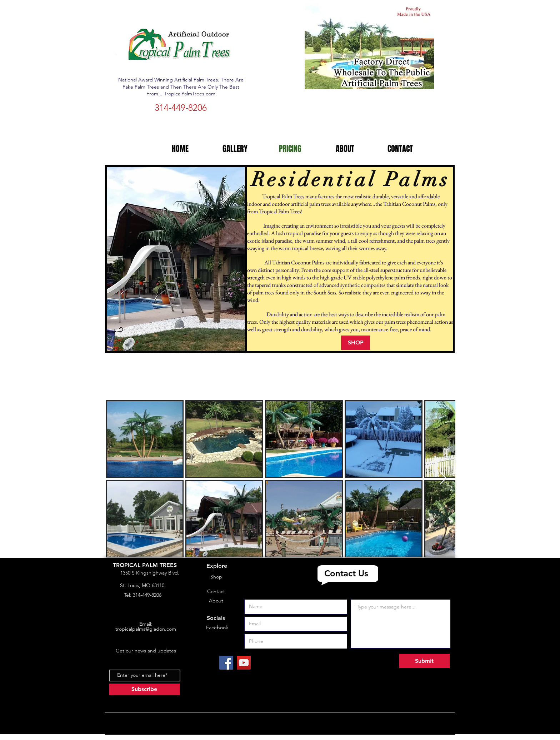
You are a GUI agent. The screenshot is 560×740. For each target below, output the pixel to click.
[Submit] (424, 661)
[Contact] (216, 592)
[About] (216, 601)
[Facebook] (217, 628)
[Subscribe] (144, 689)
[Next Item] (443, 479)
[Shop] (216, 577)
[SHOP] (356, 343)
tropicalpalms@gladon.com (146, 629)
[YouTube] (244, 663)
